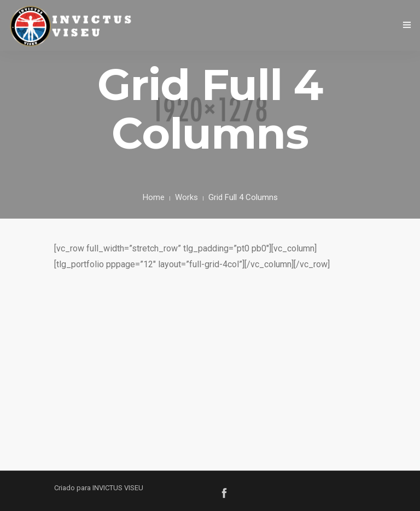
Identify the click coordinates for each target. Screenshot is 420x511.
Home (154, 197)
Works (186, 197)
